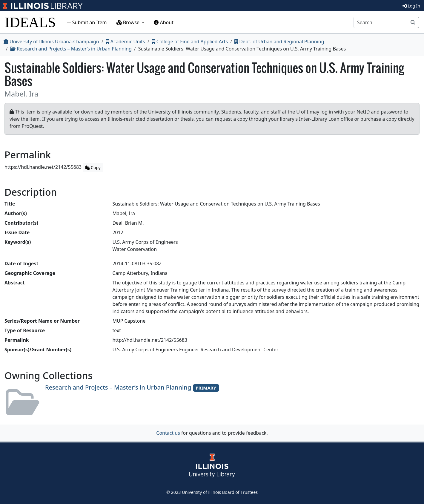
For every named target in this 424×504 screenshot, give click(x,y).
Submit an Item (87, 22)
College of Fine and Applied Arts (190, 42)
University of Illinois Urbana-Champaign (51, 42)
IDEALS (30, 22)
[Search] (380, 22)
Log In (411, 6)
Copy (93, 167)
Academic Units (125, 42)
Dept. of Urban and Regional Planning (279, 42)
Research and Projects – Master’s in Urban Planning (71, 49)
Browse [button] (129, 22)
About (164, 22)
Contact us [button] (168, 433)
